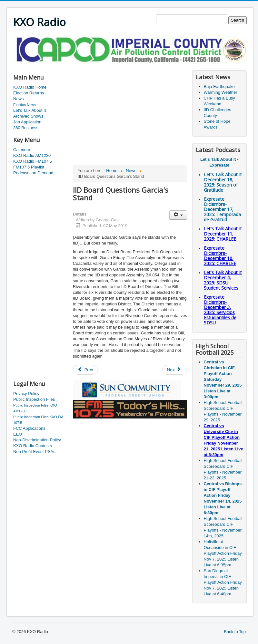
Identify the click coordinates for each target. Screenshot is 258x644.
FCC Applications (29, 428)
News (19, 99)
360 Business (26, 128)
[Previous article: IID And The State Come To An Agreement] (85, 370)
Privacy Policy (26, 394)
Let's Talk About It (30, 110)
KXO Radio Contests (33, 446)
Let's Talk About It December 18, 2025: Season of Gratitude (223, 182)
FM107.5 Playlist (29, 167)
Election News (25, 105)
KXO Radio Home (30, 87)
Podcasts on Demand (33, 173)
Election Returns (29, 93)
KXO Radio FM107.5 (33, 161)
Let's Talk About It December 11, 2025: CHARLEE (223, 234)
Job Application (27, 122)
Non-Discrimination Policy (37, 440)
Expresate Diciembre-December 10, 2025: (220, 256)
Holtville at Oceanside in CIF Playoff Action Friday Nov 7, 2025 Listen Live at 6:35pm (223, 553)
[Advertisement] (131, 66)
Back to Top (235, 632)
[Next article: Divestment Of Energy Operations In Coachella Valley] (175, 370)
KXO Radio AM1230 (32, 155)
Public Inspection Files (34, 399)
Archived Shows (28, 116)
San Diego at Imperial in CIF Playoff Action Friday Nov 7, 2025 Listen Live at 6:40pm (223, 582)
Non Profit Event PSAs (34, 452)
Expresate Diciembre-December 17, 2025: (222, 209)
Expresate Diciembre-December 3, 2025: (220, 310)
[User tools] (178, 215)
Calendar (22, 150)
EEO (18, 434)
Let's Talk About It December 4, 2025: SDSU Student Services (223, 280)
